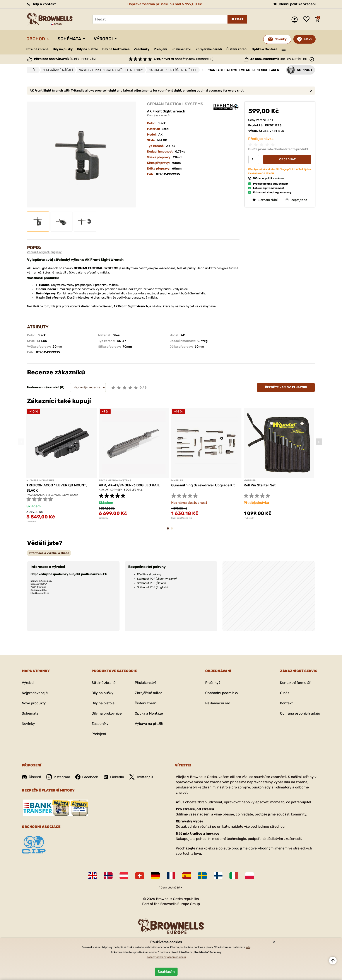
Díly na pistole (87, 49)
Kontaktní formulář (295, 683)
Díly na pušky (63, 49)
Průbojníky (249, 518)
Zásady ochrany (157, 957)
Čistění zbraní (237, 49)
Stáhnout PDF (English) (152, 587)
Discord (32, 777)
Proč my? (213, 683)
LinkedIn (114, 777)
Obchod (36, 39)
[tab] (49, 553)
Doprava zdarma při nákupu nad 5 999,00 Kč (165, 4)
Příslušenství (181, 49)
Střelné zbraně (37, 49)
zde (248, 947)
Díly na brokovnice (116, 49)
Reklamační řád (218, 703)
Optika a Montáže (264, 49)
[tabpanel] (62, 466)
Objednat (287, 159)
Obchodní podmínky (222, 693)
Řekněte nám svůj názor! (286, 387)
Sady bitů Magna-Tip (182, 518)
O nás (285, 693)
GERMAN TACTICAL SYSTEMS (175, 104)
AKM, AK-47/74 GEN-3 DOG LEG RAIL (129, 485)
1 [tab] (169, 531)
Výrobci (103, 39)
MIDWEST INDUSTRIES (40, 481)
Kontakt (286, 703)
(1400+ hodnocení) (184, 59)
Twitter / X (141, 777)
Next (319, 442)
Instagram (58, 777)
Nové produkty (34, 703)
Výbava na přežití (149, 724)
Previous (21, 442)
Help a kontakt (41, 4)
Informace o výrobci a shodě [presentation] (49, 553)
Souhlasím (166, 972)
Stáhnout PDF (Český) (151, 583)
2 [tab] (173, 531)
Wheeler (177, 481)
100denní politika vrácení (295, 4)
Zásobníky (142, 49)
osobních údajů (177, 957)
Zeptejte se (296, 200)
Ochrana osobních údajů (300, 713)
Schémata (69, 39)
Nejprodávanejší (35, 693)
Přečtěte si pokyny (149, 574)
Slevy (308, 39)
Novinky (28, 724)
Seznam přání (308, 19)
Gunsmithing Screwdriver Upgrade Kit (203, 485)
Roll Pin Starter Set (260, 485)
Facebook (87, 777)
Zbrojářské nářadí (209, 49)
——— (284, 49)
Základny (31, 522)
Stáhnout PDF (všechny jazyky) (157, 579)
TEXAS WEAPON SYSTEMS (115, 481)
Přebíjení (160, 49)
